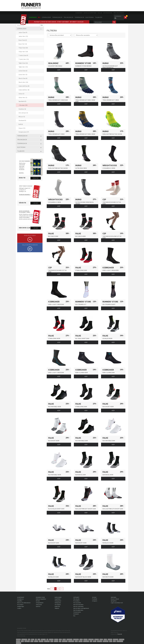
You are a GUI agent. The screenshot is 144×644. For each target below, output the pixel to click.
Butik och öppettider (90, 13)
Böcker (33, 640)
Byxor (39, 640)
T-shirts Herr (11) (24, 59)
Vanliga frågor (21, 606)
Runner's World (115, 599)
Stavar (52, 641)
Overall (105, 640)
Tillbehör (99, 17)
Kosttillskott (76, 640)
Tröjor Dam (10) (23, 48)
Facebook (95, 599)
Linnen (81, 640)
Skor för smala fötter (79, 606)
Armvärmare (24, 640)
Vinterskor (19, 643)
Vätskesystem (120, 641)
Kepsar (64, 640)
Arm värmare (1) (23, 113)
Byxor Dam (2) (23, 40)
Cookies (19, 608)
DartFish (38, 606)
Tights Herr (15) (23, 67)
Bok (36, 640)
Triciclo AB (120, 634)
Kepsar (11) (22, 128)
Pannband (110, 640)
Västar (114, 641)
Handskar (51, 640)
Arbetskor (18, 640)
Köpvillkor (20, 601)
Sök (42, 25)
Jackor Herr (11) (23, 36)
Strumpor (56, 641)
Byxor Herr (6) (23, 44)
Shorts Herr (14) (23, 82)
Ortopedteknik (108, 13)
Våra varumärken (119, 13)
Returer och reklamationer (24, 603)
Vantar (111, 641)
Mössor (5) (22, 117)
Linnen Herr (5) (23, 75)
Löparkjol (85, 640)
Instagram (95, 601)
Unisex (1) (21, 94)
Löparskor (97, 640)
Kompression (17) (24, 132)
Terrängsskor (71, 641)
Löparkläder (46, 17)
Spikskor (36, 641)
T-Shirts (95, 641)
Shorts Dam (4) (23, 78)
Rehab (22, 641)
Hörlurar (56, 640)
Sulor (60, 641)
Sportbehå (41, 641)
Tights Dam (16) (23, 63)
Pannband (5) (22, 120)
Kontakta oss (20, 599)
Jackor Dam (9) (23, 32)
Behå (29, 640)
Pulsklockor (122, 640)
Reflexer (18, 641)
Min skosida (76, 599)
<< (52, 589)
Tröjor (91, 641)
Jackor (60, 640)
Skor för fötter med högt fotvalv (81, 608)
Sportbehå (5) (22, 101)
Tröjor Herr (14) (23, 52)
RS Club (100, 13)
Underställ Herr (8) (24, 90)
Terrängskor (79, 17)
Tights (76, 641)
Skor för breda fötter (78, 605)
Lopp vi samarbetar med (117, 603)
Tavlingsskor (65, 641)
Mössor (101, 640)
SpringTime (114, 601)
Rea (39, 17)
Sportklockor (47, 641)
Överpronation (77, 612)
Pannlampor (116, 640)
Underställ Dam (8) (24, 86)
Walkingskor (106, 641)
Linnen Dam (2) (23, 71)
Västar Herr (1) (23, 97)
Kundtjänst (79, 13)
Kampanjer (33, 17)
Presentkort (20, 605)
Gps (47, 640)
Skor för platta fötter (78, 610)
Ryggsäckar (27, 641)
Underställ (100, 641)
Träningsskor (57, 17)
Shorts (32, 641)
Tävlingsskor (68, 17)
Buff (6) (21, 124)
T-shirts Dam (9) (23, 55)
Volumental (39, 605)
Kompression (69, 640)
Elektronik (90, 17)
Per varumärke (77, 603)
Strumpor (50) (23, 105)
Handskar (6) (22, 109)
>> (62, 589)
